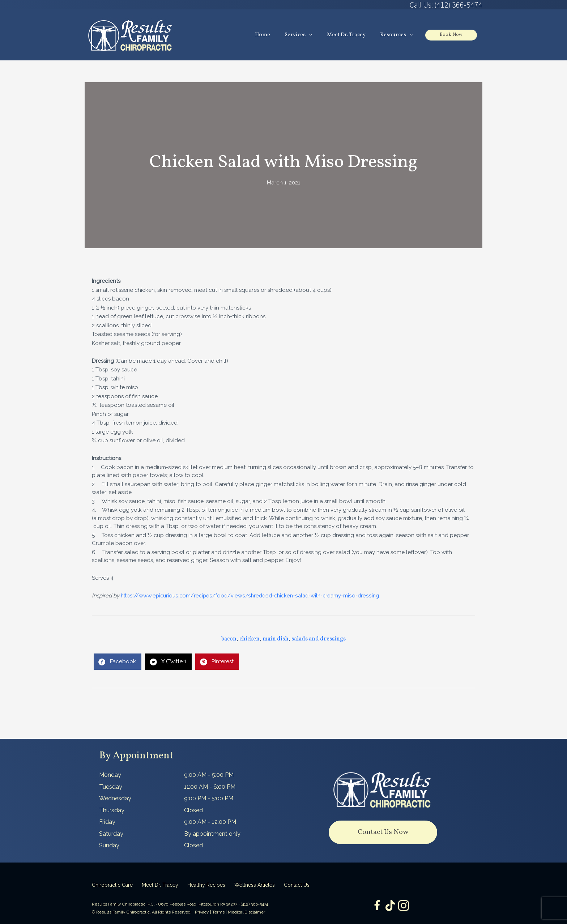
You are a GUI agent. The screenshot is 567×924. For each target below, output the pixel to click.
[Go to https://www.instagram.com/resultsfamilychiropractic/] (405, 906)
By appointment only (212, 834)
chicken (250, 639)
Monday (110, 775)
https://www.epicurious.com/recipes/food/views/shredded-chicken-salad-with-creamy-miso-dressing (254, 596)
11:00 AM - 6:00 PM (210, 787)
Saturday (111, 834)
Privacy (202, 912)
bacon (229, 639)
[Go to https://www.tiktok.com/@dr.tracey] (390, 906)
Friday (107, 822)
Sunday (109, 846)
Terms (218, 912)
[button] (383, 833)
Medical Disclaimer (246, 912)
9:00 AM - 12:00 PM (210, 822)
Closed (193, 810)
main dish (276, 639)
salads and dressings (319, 639)
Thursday (112, 810)
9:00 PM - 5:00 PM (209, 799)
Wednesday (115, 799)
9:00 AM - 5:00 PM (209, 775)
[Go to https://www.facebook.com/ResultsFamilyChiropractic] (376, 906)
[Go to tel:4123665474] (383, 5)
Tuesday (111, 787)
